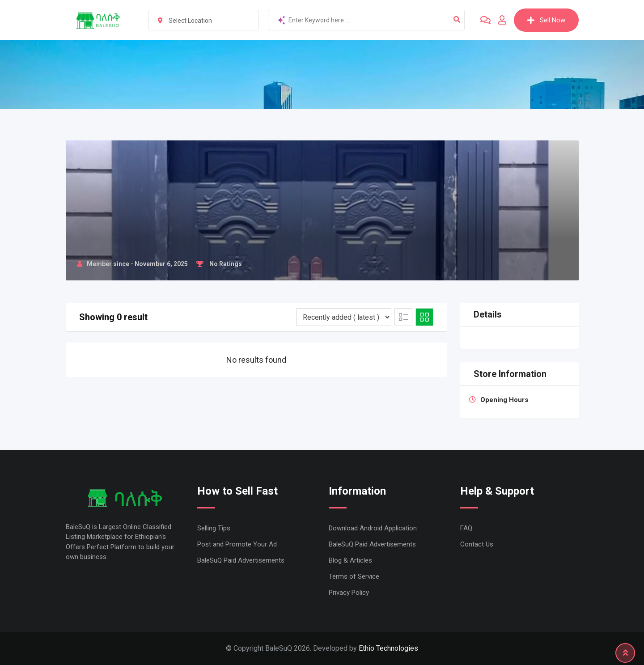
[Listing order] (344, 317)
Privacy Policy (349, 593)
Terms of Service (354, 576)
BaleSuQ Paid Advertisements (241, 560)
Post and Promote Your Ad (237, 544)
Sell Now (546, 20)
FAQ (466, 528)
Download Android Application (373, 528)
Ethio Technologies (388, 648)
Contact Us (477, 544)
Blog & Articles (350, 560)
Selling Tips (214, 528)
